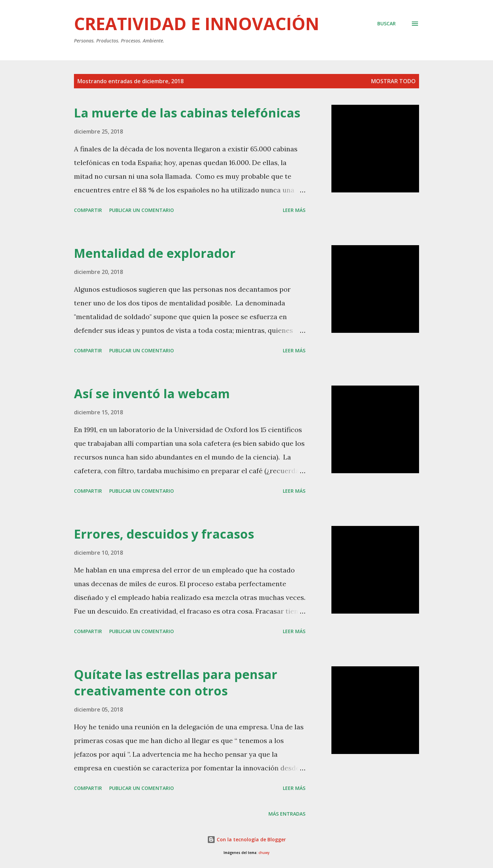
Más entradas (287, 814)
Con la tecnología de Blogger (246, 839)
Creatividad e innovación (197, 24)
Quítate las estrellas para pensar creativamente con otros (176, 683)
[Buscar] (387, 24)
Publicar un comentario (142, 210)
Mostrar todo (393, 81)
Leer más (294, 210)
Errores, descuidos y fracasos (164, 534)
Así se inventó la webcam (152, 394)
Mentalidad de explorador (155, 253)
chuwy (264, 853)
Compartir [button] (88, 210)
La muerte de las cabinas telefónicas (187, 113)
